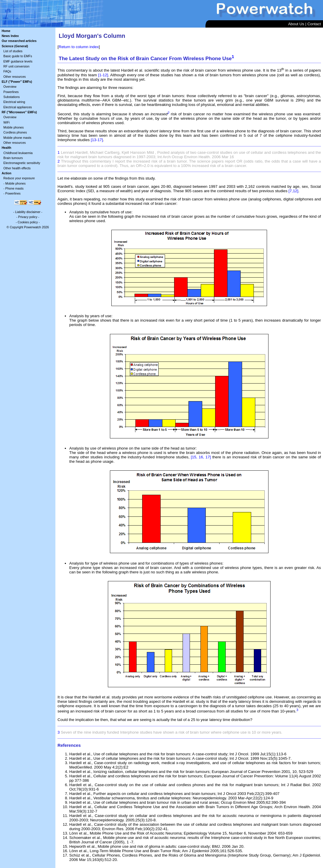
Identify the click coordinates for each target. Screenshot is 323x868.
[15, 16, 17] (201, 457)
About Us (296, 24)
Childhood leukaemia (18, 153)
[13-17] (97, 140)
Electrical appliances (18, 107)
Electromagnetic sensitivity (22, 163)
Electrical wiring (14, 102)
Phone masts (14, 188)
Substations (12, 97)
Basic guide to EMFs (18, 56)
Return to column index (79, 47)
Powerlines (11, 92)
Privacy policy (28, 217)
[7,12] (293, 191)
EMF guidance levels (18, 61)
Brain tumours (13, 158)
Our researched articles (19, 41)
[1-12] (103, 75)
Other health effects (17, 168)
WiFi (7, 122)
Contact (314, 24)
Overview (10, 87)
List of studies (13, 51)
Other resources (15, 77)
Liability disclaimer (28, 212)
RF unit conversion (17, 66)
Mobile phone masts (17, 138)
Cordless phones (15, 132)
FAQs (7, 71)
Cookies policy (28, 222)
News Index (10, 36)
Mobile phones (14, 127)
